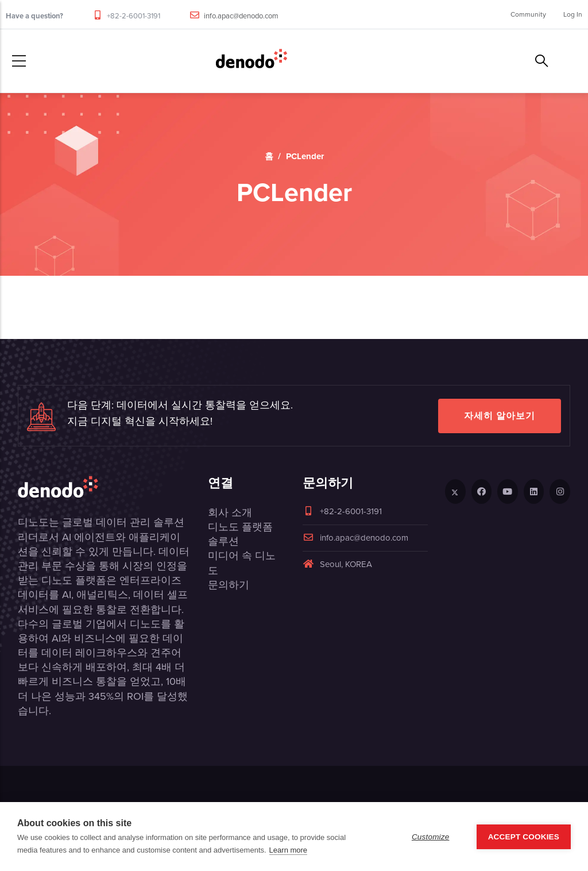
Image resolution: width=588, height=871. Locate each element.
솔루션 (223, 541)
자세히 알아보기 (500, 416)
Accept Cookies (524, 837)
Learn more (288, 850)
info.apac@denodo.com (241, 16)
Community (528, 14)
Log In (573, 14)
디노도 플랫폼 (240, 527)
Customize (431, 837)
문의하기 (229, 585)
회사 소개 (230, 512)
